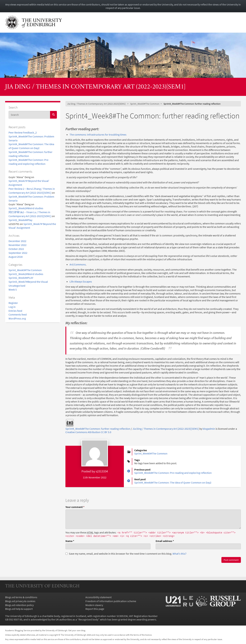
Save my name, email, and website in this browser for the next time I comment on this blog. (126, 554)
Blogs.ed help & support (19, 609)
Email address (165, 541)
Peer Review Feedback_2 (23, 132)
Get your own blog (77, 630)
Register (13, 303)
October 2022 (16, 249)
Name (70, 541)
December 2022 (17, 241)
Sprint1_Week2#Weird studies (26, 208)
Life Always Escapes (81, 281)
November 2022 (18, 245)
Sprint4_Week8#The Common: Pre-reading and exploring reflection (173, 473)
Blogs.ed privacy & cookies (20, 601)
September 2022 (18, 253)
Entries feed (15, 311)
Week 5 (13, 290)
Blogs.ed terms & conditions (21, 597)
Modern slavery (94, 605)
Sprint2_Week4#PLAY (21, 278)
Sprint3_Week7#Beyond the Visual (28, 282)
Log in (12, 307)
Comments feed (18, 314)
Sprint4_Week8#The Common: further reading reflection (98, 429)
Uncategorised (17, 286)
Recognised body (88, 619)
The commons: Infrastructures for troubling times (98, 135)
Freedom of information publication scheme (111, 601)
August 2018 (16, 257)
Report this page (95, 609)
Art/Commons (78, 264)
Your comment (75, 507)
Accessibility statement (98, 597)
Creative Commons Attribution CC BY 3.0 (88, 432)
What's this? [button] (179, 554)
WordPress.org (17, 318)
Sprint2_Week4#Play (20, 220)
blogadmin (209, 429)
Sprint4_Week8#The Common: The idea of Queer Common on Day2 (173, 482)
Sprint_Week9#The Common (25, 270)
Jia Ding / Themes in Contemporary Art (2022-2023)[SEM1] (95, 87)
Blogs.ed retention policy (19, 605)
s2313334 (102, 471)
